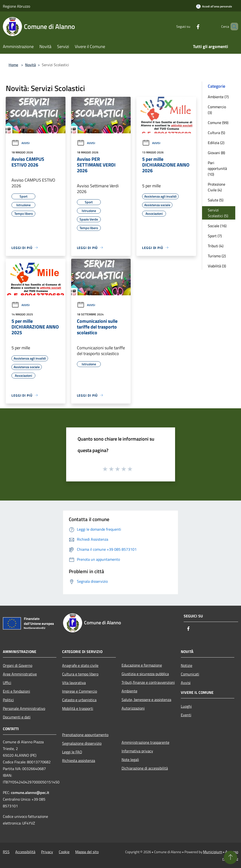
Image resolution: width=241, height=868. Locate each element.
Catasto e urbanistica (79, 700)
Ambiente (129, 691)
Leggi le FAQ (72, 752)
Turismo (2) (217, 256)
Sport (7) (215, 236)
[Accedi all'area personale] (214, 6)
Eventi (186, 715)
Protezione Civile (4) (217, 187)
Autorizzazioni (133, 708)
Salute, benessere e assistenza (146, 700)
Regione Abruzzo (16, 6)
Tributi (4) (216, 246)
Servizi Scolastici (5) (218, 213)
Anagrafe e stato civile (80, 665)
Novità (30, 65)
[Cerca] (232, 27)
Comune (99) (218, 123)
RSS (6, 852)
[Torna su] (230, 857)
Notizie (187, 665)
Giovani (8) (216, 153)
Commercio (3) (217, 110)
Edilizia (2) (216, 143)
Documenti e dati (17, 717)
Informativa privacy (137, 751)
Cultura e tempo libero (80, 674)
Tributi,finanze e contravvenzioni (148, 682)
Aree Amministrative (20, 674)
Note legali (130, 760)
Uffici (7, 683)
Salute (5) (216, 200)
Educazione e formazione (142, 665)
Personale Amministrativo (24, 708)
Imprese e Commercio (80, 691)
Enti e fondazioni (16, 691)
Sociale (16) (217, 226)
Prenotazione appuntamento (85, 735)
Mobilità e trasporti (78, 708)
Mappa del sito (87, 852)
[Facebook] (190, 26)
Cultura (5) (216, 133)
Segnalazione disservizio (82, 743)
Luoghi (186, 706)
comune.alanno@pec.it (30, 793)
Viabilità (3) (217, 266)
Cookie (64, 852)
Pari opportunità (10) (217, 168)
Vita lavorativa (74, 683)
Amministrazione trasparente (145, 742)
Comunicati (190, 674)
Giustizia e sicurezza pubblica (145, 674)
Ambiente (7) (218, 97)
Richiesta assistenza (79, 760)
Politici (8, 700)
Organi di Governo (18, 665)
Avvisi (21, 143)
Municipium (213, 852)
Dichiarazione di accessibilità (145, 768)
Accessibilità (25, 852)
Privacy (47, 852)
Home (13, 65)
